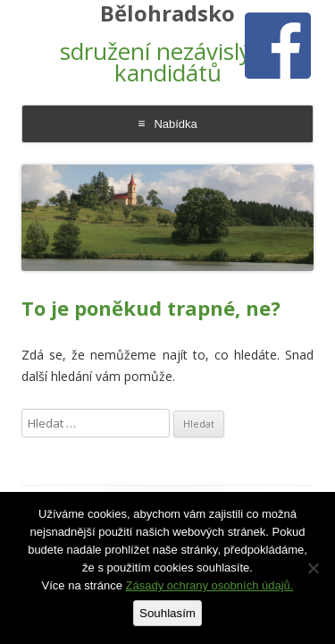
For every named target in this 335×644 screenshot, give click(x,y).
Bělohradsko (167, 14)
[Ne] (313, 568)
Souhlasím (167, 613)
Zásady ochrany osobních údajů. (210, 585)
